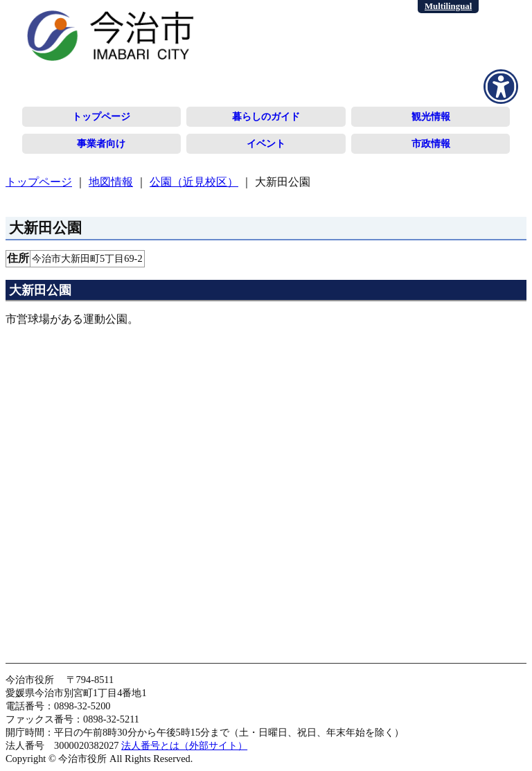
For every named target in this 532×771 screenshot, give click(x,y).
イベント (266, 143)
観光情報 (431, 116)
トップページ (101, 116)
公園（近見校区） (194, 182)
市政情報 (431, 143)
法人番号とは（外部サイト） (184, 745)
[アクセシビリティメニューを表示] (501, 87)
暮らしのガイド (266, 116)
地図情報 (111, 182)
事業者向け (101, 143)
